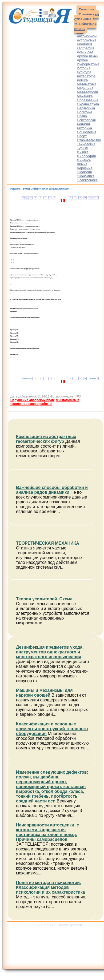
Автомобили (87, 36)
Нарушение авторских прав (32, 400)
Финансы (84, 160)
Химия (82, 164)
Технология (86, 144)
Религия (83, 124)
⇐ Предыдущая (27, 198)
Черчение (85, 168)
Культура (84, 72)
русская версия (64, 925)
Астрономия (87, 40)
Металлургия (87, 92)
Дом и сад (85, 52)
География (85, 48)
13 (80, 198)
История (83, 68)
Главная (86, 10)
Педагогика (86, 108)
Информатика (88, 64)
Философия (86, 156)
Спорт (82, 136)
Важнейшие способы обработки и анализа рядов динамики (52, 490)
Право (82, 116)
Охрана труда (88, 104)
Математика (87, 84)
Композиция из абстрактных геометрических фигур (46, 439)
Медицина (85, 88)
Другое (82, 60)
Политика (85, 112)
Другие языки (88, 56)
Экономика (86, 176)
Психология (86, 120)
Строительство (89, 140)
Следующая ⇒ (93, 198)
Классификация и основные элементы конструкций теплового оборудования (52, 729)
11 (71, 198)
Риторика (84, 128)
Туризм (83, 148)
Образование (88, 100)
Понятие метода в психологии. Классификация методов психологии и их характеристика (51, 887)
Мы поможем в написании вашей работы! (45, 402)
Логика (82, 80)
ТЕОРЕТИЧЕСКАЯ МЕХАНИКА (48, 543)
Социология (86, 132)
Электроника (87, 180)
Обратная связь (85, 26)
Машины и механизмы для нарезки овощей (44, 693)
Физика (83, 152)
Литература (86, 76)
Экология (84, 172)
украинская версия (77, 925)
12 (75, 198)
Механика (85, 96)
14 (85, 198)
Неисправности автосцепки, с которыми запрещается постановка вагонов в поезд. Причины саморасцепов (47, 832)
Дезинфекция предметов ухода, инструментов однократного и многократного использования (50, 652)
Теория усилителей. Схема (44, 599)
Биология (84, 44)
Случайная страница (87, 17)
